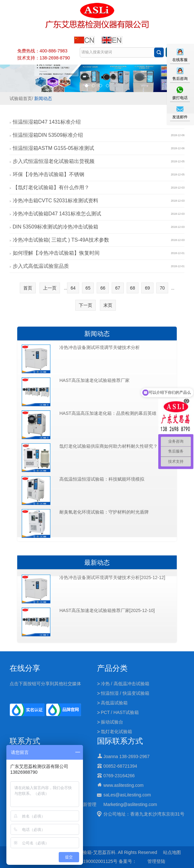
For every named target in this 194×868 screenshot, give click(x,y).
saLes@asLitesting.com (127, 795)
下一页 (86, 305)
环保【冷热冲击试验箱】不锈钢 (48, 174)
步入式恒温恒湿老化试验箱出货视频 (54, 161)
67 (118, 288)
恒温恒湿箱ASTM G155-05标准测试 (53, 148)
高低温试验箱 (114, 703)
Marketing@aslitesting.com (130, 804)
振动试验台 (112, 722)
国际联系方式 (120, 741)
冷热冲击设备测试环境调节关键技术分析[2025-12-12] (112, 577)
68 (133, 288)
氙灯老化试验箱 (116, 732)
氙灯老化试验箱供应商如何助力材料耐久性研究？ (108, 446)
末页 (108, 305)
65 (88, 288)
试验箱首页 (21, 98)
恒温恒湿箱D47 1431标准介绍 (47, 122)
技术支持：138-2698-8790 (44, 58)
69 (147, 288)
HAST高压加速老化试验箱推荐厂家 (94, 380)
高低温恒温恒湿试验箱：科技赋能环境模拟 (102, 479)
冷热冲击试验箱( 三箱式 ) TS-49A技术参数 (61, 240)
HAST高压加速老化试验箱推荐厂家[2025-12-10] (107, 610)
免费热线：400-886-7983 (42, 51)
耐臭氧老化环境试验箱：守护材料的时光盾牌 (104, 512)
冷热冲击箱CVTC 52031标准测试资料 (56, 201)
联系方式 (25, 741)
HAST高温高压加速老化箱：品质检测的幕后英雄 (108, 413)
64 (73, 288)
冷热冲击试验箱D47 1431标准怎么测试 (57, 214)
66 (103, 288)
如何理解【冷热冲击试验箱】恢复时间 (56, 253)
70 (162, 288)
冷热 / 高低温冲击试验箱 (125, 684)
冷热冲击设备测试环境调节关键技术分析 (100, 347)
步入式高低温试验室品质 (41, 266)
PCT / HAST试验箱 (120, 712)
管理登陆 (156, 861)
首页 (28, 288)
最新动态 (97, 562)
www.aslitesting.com (123, 785)
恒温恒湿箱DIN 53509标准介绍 (48, 135)
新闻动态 (43, 98)
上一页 (50, 288)
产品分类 (112, 668)
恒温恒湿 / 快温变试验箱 (125, 693)
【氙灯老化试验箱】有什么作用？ (51, 187)
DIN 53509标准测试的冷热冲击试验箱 (56, 227)
